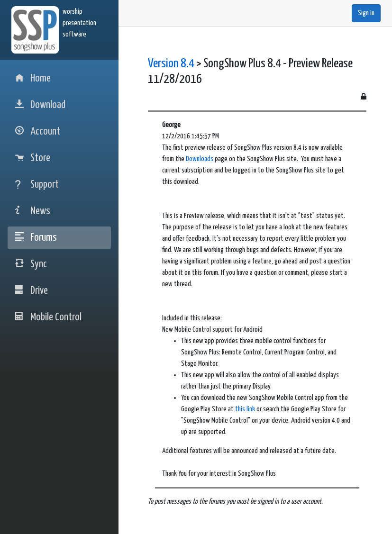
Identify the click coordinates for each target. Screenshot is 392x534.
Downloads (200, 159)
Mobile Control (48, 317)
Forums (36, 238)
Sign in (366, 13)
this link (245, 409)
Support (37, 185)
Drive (32, 291)
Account (38, 131)
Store (33, 158)
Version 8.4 (171, 64)
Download (40, 105)
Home (33, 78)
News (33, 211)
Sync (31, 264)
